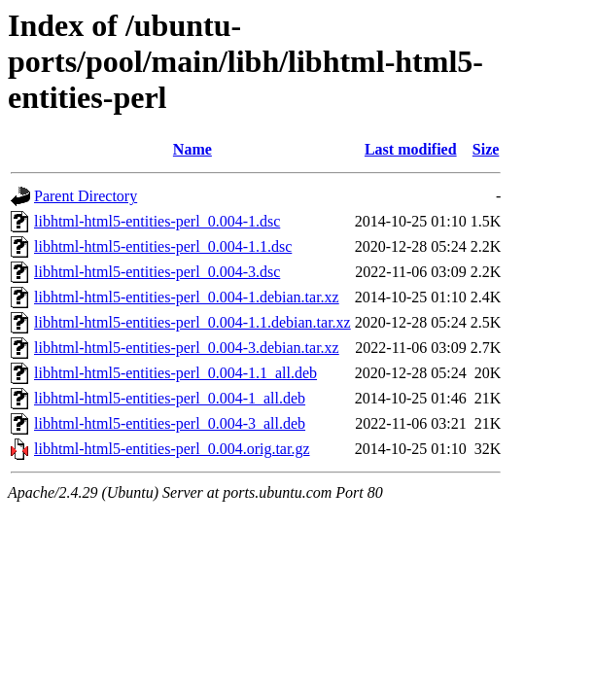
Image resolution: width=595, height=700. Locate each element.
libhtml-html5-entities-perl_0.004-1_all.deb (170, 398)
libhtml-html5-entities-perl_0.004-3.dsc (157, 272)
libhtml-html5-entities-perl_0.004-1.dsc (157, 221)
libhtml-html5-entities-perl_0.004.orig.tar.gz (172, 449)
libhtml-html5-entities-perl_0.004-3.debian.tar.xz (187, 348)
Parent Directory (86, 196)
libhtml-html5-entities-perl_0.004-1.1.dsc (163, 246)
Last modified (411, 149)
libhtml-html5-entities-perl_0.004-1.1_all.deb (175, 373)
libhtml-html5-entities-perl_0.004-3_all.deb (170, 423)
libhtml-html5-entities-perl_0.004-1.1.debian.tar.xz (192, 322)
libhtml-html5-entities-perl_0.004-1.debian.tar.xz (187, 297)
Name (192, 149)
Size (486, 149)
